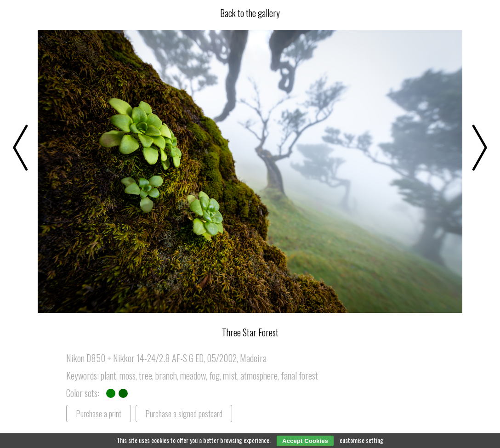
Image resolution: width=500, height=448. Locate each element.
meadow (193, 375)
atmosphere (259, 375)
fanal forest (299, 375)
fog (214, 375)
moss (128, 375)
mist (230, 375)
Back (250, 13)
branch (166, 375)
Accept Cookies (305, 441)
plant (108, 375)
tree (145, 375)
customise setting (361, 440)
